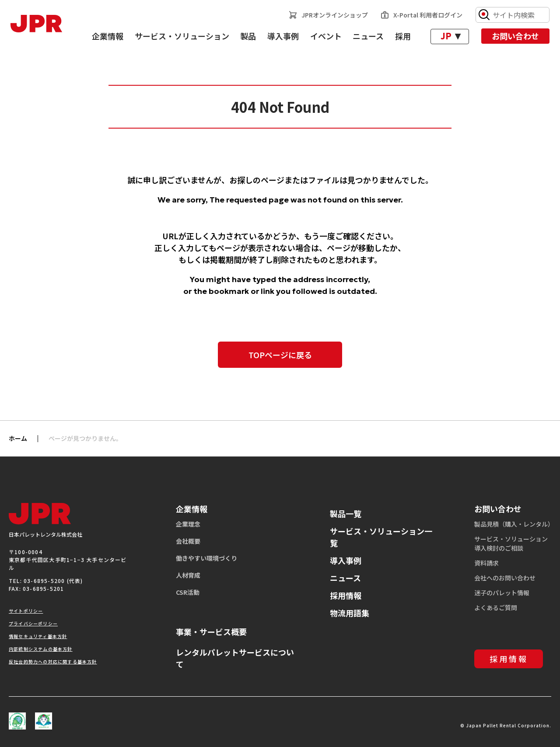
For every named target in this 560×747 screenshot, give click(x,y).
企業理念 (188, 524)
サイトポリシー (26, 611)
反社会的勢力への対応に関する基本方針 (53, 661)
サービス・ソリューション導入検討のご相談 (511, 543)
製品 (248, 36)
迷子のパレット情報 (502, 593)
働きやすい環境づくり (206, 558)
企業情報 (108, 36)
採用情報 (346, 595)
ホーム (18, 438)
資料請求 (486, 563)
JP (446, 36)
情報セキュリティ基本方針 (38, 636)
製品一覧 (346, 513)
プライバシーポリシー (33, 623)
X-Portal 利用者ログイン (428, 15)
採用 (403, 36)
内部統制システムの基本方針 (41, 649)
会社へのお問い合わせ (505, 578)
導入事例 (283, 36)
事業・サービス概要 (211, 632)
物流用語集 (350, 613)
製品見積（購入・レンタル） (514, 524)
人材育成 (188, 575)
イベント (326, 36)
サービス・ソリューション (182, 36)
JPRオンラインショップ (335, 15)
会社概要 (188, 541)
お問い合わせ (515, 36)
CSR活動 (188, 592)
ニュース (368, 36)
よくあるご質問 (496, 607)
